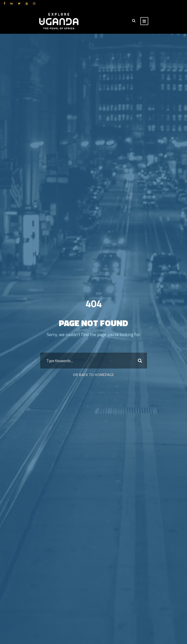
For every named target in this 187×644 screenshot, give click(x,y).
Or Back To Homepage (93, 375)
